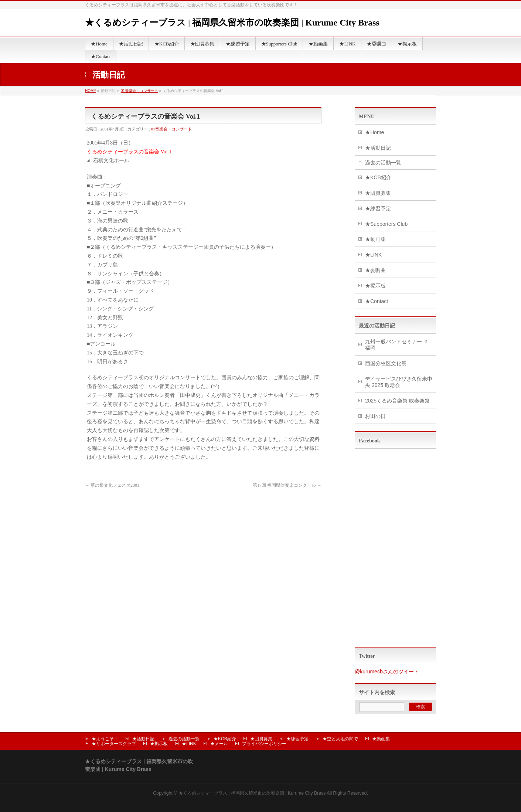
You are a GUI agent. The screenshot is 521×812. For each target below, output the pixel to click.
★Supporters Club (386, 224)
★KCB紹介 (378, 177)
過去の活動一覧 (383, 163)
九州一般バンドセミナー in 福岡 (396, 345)
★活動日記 (378, 148)
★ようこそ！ (105, 739)
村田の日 (375, 416)
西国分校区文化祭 (386, 363)
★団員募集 (378, 193)
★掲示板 (375, 286)
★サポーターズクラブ (114, 744)
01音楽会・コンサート (139, 91)
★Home (374, 132)
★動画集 (375, 239)
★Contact (377, 301)
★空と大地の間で (340, 739)
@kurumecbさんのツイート (387, 672)
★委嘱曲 (375, 270)
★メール (219, 744)
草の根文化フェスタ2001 (112, 485)
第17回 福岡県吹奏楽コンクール (287, 485)
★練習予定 (378, 208)
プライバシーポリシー (264, 744)
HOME (91, 91)
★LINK (373, 255)
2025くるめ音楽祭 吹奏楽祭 (397, 401)
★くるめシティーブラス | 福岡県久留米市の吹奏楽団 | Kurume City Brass (232, 23)
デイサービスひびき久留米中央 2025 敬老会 (399, 382)
